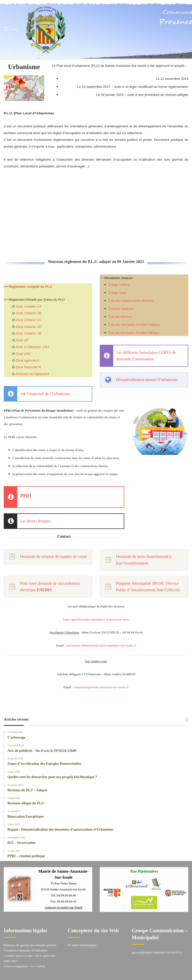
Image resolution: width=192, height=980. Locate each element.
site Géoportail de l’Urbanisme (45, 394)
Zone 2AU (23, 354)
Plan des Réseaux (120, 317)
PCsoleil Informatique (82, 945)
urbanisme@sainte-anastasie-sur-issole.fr (101, 687)
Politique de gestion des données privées (30, 945)
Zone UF (22, 340)
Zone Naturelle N (28, 367)
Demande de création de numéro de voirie (53, 557)
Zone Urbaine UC (28, 320)
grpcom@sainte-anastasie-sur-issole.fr (157, 952)
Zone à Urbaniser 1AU (32, 347)
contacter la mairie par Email (64, 907)
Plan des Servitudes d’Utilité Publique (134, 333)
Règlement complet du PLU (30, 287)
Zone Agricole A (27, 360)
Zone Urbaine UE (28, 333)
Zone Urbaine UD (28, 327)
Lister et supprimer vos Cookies (24, 966)
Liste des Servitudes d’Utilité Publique (134, 325)
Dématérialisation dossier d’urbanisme (147, 380)
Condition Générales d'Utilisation (25, 950)
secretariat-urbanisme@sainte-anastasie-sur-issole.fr (101, 645)
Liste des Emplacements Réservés (131, 301)
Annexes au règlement (32, 374)
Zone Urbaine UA (28, 306)
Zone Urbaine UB (28, 313)
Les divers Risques (35, 521)
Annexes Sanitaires (121, 309)
